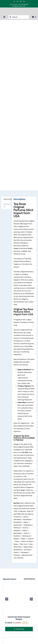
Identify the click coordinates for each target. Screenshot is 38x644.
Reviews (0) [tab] (7, 205)
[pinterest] (24, 2)
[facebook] (14, 2)
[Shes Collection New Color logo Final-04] (19, 10)
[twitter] (17, 2)
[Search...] (19, 17)
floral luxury (30, 455)
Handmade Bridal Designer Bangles (19, 618)
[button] (7, 599)
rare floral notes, (26, 285)
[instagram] (21, 2)
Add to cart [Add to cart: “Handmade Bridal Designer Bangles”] (19, 629)
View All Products (29, 579)
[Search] (10, 17)
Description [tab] (7, 199)
